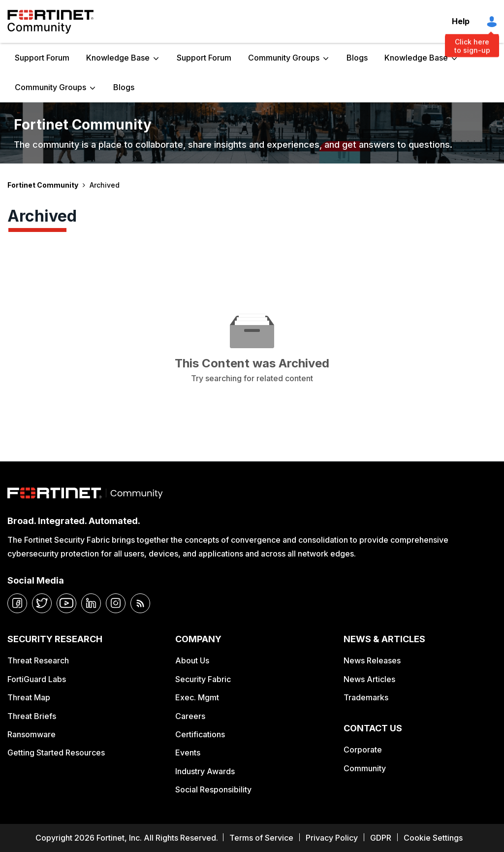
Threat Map (29, 697)
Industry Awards (205, 771)
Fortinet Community (50, 22)
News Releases (372, 660)
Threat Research (38, 660)
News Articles (369, 679)
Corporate (363, 750)
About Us (192, 660)
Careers (190, 716)
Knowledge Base (118, 58)
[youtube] (66, 603)
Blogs (357, 58)
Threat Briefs (32, 716)
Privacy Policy (332, 838)
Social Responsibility (213, 789)
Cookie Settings (433, 838)
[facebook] (17, 603)
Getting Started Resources (56, 753)
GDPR (381, 838)
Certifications (200, 734)
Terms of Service (261, 838)
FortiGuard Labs (37, 679)
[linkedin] (91, 603)
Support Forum (42, 58)
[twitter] (42, 603)
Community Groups (284, 58)
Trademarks (366, 697)
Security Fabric (203, 679)
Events (188, 753)
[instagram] (116, 603)
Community (365, 768)
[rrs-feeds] (140, 603)
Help (461, 21)
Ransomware (31, 734)
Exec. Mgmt (197, 697)
